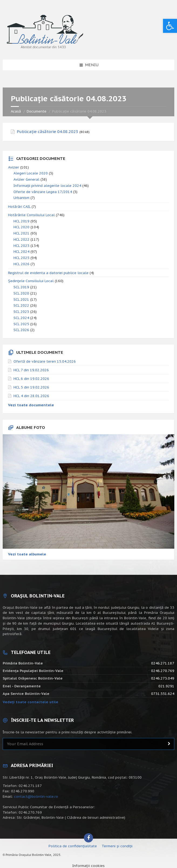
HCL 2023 (21, 246)
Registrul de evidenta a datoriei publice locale (48, 273)
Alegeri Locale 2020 (31, 173)
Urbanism (21, 198)
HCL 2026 (21, 264)
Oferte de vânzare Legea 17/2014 (43, 192)
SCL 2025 (21, 324)
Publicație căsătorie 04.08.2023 (47, 132)
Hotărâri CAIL (19, 207)
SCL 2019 (21, 287)
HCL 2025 (21, 258)
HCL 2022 (21, 239)
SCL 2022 (21, 305)
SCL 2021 (21, 300)
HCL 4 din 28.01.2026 (31, 396)
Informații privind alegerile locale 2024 (47, 186)
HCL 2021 (21, 233)
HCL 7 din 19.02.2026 (31, 370)
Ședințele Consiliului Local (31, 281)
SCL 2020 (21, 293)
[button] (170, 26)
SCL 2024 (21, 318)
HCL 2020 (21, 227)
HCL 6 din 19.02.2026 (31, 379)
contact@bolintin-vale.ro (36, 797)
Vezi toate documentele (31, 405)
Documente (37, 111)
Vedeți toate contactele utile (30, 702)
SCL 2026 (21, 330)
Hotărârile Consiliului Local (31, 215)
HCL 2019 (21, 221)
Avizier (14, 167)
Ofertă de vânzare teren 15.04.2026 (45, 361)
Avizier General (26, 179)
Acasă (16, 111)
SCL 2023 (21, 312)
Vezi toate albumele (27, 554)
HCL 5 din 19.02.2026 (31, 387)
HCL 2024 (21, 252)
